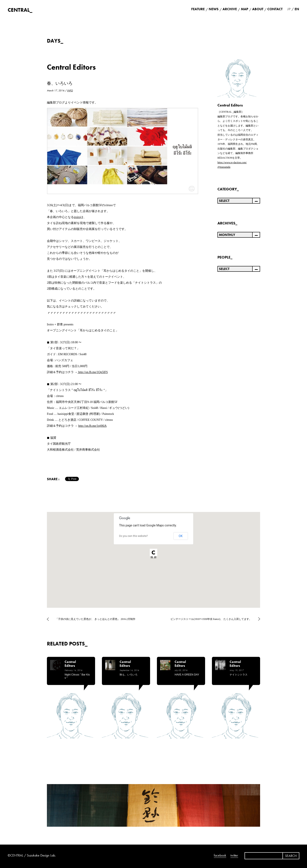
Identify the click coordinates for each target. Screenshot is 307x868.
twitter (234, 855)
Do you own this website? (134, 536)
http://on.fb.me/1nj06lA (92, 426)
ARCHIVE (230, 9)
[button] (153, 554)
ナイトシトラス (239, 675)
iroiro (77, 217)
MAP (245, 9)
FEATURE (198, 9)
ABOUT (258, 9)
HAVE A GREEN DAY (187, 675)
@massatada (224, 167)
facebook (220, 855)
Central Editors (71, 67)
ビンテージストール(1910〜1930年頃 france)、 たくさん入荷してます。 (211, 619)
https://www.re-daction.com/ (232, 162)
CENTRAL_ (20, 10)
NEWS (214, 9)
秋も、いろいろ (129, 675)
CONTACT (275, 9)
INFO (70, 91)
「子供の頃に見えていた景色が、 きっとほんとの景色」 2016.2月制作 (95, 619)
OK (181, 536)
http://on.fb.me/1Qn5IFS (93, 372)
